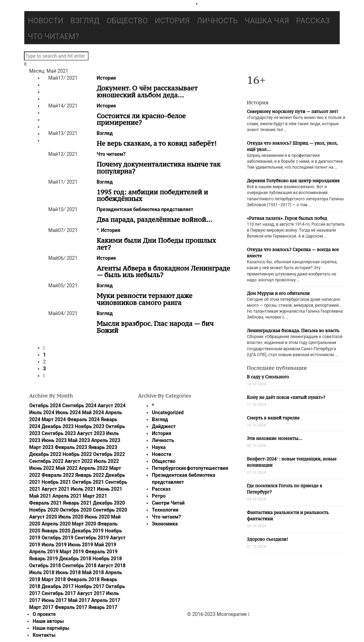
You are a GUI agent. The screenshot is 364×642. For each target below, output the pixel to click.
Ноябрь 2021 (56, 482)
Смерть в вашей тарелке (273, 418)
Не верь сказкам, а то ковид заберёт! (156, 143)
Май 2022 (67, 468)
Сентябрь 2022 (46, 461)
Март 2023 (41, 447)
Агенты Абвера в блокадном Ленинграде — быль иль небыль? (163, 272)
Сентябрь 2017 (59, 593)
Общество (127, 21)
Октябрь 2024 (45, 406)
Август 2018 (111, 565)
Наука (159, 447)
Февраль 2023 (71, 447)
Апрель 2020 (56, 524)
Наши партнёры (51, 628)
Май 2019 (105, 545)
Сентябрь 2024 (79, 406)
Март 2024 (54, 419)
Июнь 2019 (81, 545)
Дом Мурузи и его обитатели (278, 293)
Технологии (165, 510)
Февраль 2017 (71, 607)
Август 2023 (91, 433)
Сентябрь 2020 (110, 510)
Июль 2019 (54, 545)
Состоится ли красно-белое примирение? (141, 119)
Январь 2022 (90, 475)
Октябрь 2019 (58, 538)
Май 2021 (40, 496)
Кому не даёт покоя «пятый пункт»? (286, 397)
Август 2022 (78, 461)
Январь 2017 (103, 607)
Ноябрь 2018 (107, 559)
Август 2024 (111, 406)
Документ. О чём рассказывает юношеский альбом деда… (147, 91)
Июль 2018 (42, 572)
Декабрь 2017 (58, 586)
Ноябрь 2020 (44, 510)
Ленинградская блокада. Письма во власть (293, 331)
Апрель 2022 (93, 468)
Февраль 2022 (58, 475)
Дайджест (164, 426)
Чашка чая (267, 21)
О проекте (44, 614)
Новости (46, 21)
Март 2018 (54, 579)
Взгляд (85, 21)
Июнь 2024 (68, 412)
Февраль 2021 (45, 503)
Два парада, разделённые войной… (154, 219)
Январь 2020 (56, 531)
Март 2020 (84, 524)
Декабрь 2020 (109, 503)
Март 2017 (41, 607)
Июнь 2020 (97, 517)
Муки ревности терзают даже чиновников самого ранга (144, 299)
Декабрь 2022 (45, 454)
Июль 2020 (71, 517)
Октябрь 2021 (88, 482)
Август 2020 (43, 517)
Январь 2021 (77, 503)
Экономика (165, 524)
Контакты (44, 635)
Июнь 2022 (42, 468)
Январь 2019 (44, 559)
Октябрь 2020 (76, 510)
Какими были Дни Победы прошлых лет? (156, 244)
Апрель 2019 (44, 552)
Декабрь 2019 (88, 531)
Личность (217, 21)
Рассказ (313, 21)
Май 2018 (93, 572)
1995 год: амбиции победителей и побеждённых (152, 195)
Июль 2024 (42, 412)
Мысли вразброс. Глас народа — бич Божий (155, 327)
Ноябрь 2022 (77, 454)
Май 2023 (79, 440)
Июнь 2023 (54, 440)
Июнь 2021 (110, 489)
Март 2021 (95, 496)
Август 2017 (91, 593)
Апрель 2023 (106, 440)
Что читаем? (53, 36)
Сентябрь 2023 (59, 433)
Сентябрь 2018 (79, 565)
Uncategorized (168, 412)
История (172, 21)
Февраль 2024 (83, 419)
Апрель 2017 (106, 600)
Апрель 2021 (67, 496)
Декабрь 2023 (58, 426)
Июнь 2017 (54, 600)
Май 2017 (79, 600)
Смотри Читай (168, 503)
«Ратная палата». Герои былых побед (287, 218)
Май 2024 (93, 412)
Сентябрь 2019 (92, 538)
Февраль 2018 (83, 579)
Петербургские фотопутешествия (190, 468)
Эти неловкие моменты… (275, 438)
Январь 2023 (103, 447)
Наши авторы (48, 621)
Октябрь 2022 (109, 454)
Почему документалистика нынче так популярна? (159, 168)
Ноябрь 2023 (90, 426)
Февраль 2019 (101, 552)
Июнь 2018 (68, 572)
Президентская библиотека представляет (145, 209)
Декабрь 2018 (75, 559)
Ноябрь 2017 (90, 586)
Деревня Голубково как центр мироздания (293, 181)
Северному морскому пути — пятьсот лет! (293, 111)
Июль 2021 (83, 489)
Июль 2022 (106, 461)
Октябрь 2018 (45, 565)
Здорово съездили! (268, 539)
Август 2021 (56, 489)
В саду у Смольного (268, 377)
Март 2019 (72, 552)
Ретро (159, 496)
